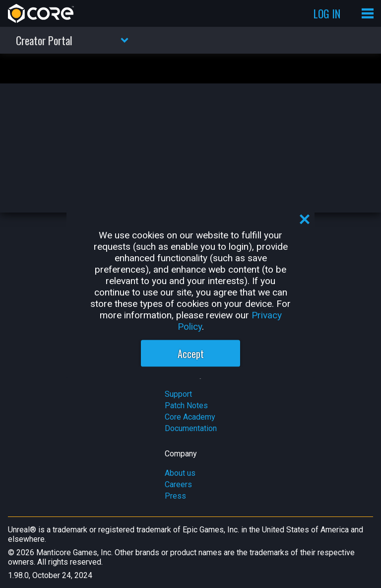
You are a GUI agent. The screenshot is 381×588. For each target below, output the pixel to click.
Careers (178, 484)
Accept (191, 354)
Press (175, 496)
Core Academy (190, 417)
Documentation (191, 428)
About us (180, 473)
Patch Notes (186, 405)
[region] (190, 294)
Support (178, 394)
